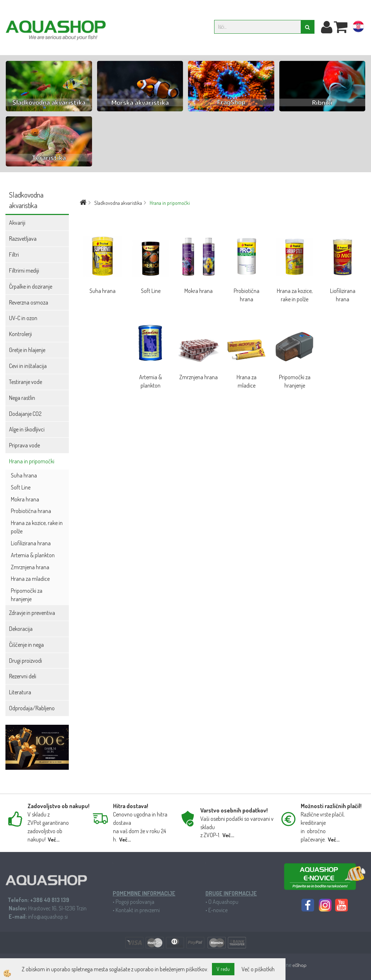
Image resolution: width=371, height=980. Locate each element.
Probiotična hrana (31, 511)
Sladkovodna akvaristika (118, 203)
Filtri (14, 255)
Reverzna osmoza (29, 302)
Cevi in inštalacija (28, 366)
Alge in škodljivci (27, 429)
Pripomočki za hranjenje (27, 595)
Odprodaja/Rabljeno (32, 708)
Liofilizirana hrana (31, 543)
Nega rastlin (22, 398)
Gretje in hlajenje (27, 350)
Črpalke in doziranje (31, 286)
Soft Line (21, 487)
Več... (54, 840)
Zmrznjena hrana (30, 567)
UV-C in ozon (23, 318)
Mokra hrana (25, 499)
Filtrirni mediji (24, 270)
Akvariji (17, 223)
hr (358, 28)
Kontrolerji (20, 334)
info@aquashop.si (48, 917)
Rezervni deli (23, 676)
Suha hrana (24, 475)
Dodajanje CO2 (25, 414)
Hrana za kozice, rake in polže (37, 527)
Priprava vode (24, 445)
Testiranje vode (26, 382)
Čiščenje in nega (26, 645)
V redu (223, 969)
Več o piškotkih (258, 969)
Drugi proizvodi (26, 661)
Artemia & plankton (33, 555)
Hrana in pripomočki (32, 461)
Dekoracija (21, 629)
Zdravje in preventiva (32, 613)
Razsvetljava (23, 239)
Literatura (20, 692)
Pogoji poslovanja (135, 902)
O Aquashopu (223, 902)
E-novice (218, 910)
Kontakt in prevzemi (138, 910)
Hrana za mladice (30, 579)
